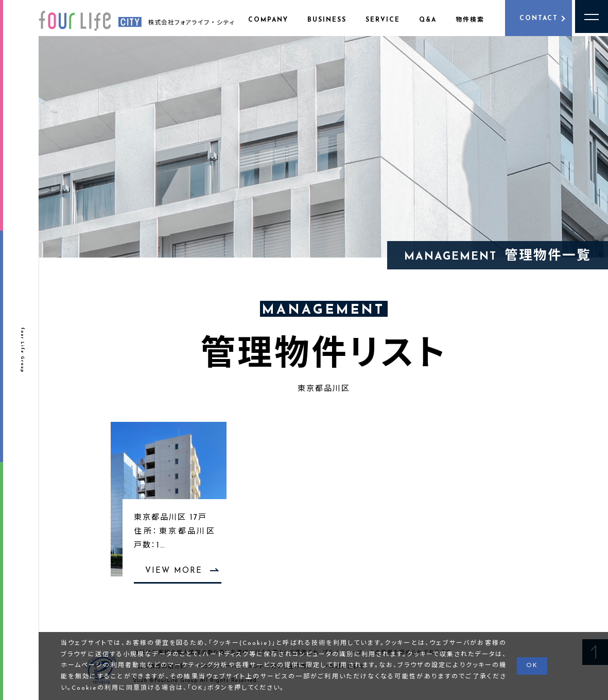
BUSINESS (327, 20)
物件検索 (470, 20)
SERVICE (383, 20)
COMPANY (268, 20)
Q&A (428, 20)
